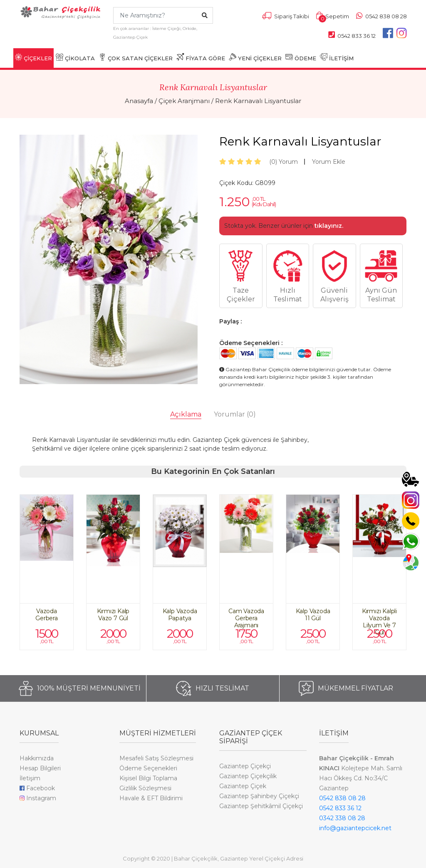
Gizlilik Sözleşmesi (145, 788)
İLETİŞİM (337, 57)
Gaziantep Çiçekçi (245, 766)
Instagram (38, 798)
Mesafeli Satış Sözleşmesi (156, 758)
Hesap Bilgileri (40, 768)
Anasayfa (139, 101)
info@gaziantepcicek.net (355, 828)
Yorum (284, 162)
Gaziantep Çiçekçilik (248, 776)
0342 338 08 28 (342, 818)
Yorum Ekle (329, 162)
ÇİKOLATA (75, 57)
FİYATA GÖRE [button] (201, 57)
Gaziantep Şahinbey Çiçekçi (259, 796)
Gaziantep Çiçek (243, 786)
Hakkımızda (37, 758)
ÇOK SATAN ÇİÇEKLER (136, 57)
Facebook (37, 788)
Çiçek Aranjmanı (184, 101)
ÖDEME (301, 57)
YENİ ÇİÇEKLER (255, 57)
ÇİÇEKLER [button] (33, 57)
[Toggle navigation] (24, 30)
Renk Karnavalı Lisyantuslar (258, 101)
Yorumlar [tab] (235, 414)
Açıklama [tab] (186, 414)
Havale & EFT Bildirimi (151, 798)
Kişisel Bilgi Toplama (148, 778)
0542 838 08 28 (342, 798)
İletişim (30, 778)
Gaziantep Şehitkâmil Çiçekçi (261, 806)
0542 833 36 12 (340, 808)
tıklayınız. (329, 226)
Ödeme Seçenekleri (148, 768)
